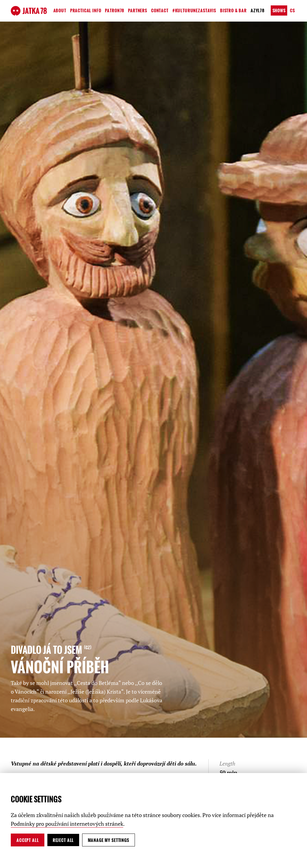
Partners (138, 10)
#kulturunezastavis (194, 10)
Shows (279, 10)
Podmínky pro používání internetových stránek (67, 824)
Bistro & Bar (233, 10)
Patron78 (115, 10)
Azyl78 (258, 10)
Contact (160, 10)
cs (292, 10)
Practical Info (86, 10)
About (60, 10)
